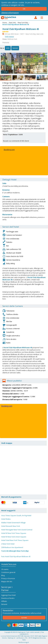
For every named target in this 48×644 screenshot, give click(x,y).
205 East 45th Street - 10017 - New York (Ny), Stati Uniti (23, 34)
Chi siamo (5, 569)
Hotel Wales (6, 519)
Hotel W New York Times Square (14, 533)
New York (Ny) (23, 23)
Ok (24, 9)
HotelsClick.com (9, 18)
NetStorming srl (24, 642)
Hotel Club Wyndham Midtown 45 (16, 25)
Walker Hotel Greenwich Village (13, 523)
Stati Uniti (12, 23)
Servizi (15, 48)
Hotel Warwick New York (11, 526)
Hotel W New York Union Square (14, 537)
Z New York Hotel (8, 544)
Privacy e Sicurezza (8, 578)
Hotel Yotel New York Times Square (15, 540)
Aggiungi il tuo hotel (8, 595)
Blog (3, 575)
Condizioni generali (8, 572)
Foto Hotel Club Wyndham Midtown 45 (16, 556)
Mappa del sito (7, 581)
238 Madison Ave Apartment (12, 547)
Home (5, 23)
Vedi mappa (9, 37)
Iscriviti (24, 618)
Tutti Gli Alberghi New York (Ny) (15, 551)
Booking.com (9, 150)
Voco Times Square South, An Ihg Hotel (16, 515)
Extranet (4, 604)
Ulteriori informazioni (10, 13)
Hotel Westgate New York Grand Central (17, 530)
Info (8, 48)
